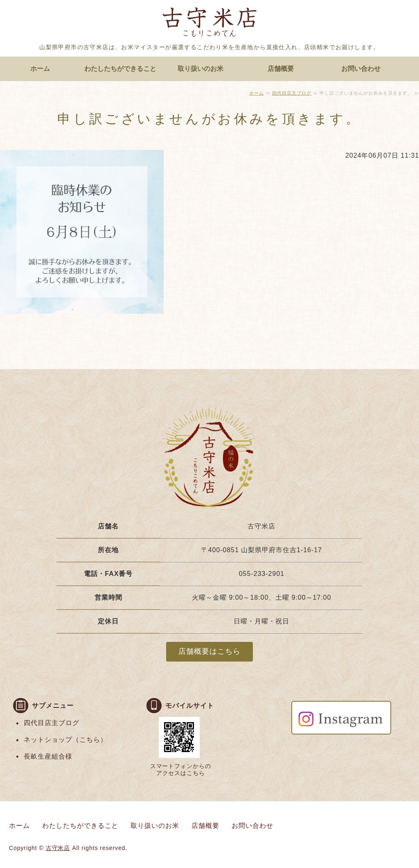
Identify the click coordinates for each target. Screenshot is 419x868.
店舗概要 (281, 69)
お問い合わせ (361, 69)
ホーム (40, 69)
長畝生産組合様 (48, 756)
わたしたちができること (120, 69)
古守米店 (58, 848)
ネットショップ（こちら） (65, 740)
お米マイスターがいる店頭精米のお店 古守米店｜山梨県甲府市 (209, 24)
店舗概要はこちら (209, 651)
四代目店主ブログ (292, 93)
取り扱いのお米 (200, 69)
